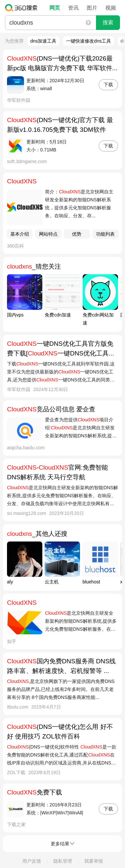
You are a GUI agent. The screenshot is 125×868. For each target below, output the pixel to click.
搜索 (108, 22)
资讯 (73, 8)
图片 (92, 8)
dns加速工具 (43, 41)
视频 (111, 8)
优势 (77, 234)
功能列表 (105, 234)
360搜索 (23, 8)
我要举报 (94, 861)
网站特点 (48, 234)
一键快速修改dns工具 (88, 41)
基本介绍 (20, 234)
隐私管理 (63, 861)
